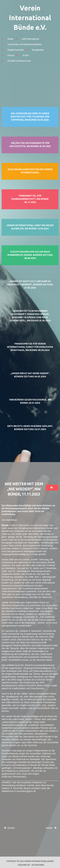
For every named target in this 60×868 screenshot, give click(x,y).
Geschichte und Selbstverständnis (25, 44)
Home (10, 39)
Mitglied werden (16, 50)
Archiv (26, 55)
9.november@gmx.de (25, 791)
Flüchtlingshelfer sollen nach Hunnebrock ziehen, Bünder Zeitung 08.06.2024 (30, 255)
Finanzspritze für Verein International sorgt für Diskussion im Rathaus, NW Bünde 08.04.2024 (30, 347)
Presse (11, 55)
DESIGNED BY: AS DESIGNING (30, 865)
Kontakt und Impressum (19, 61)
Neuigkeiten (38, 50)
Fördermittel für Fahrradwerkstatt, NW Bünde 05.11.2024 (30, 199)
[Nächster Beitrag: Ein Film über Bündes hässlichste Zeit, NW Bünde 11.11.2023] (51, 828)
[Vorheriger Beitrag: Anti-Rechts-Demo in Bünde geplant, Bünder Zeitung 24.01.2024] (9, 828)
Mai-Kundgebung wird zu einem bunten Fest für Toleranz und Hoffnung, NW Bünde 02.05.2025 (30, 117)
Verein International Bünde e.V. (30, 18)
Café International (30, 39)
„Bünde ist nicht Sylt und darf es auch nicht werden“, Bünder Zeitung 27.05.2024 (30, 285)
